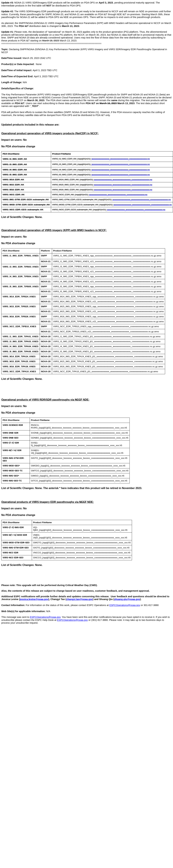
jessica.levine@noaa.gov (34, 599)
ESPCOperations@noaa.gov (125, 605)
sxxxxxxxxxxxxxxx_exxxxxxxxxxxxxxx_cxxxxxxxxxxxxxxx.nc (121, 159)
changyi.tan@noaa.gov (79, 599)
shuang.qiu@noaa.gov (127, 599)
